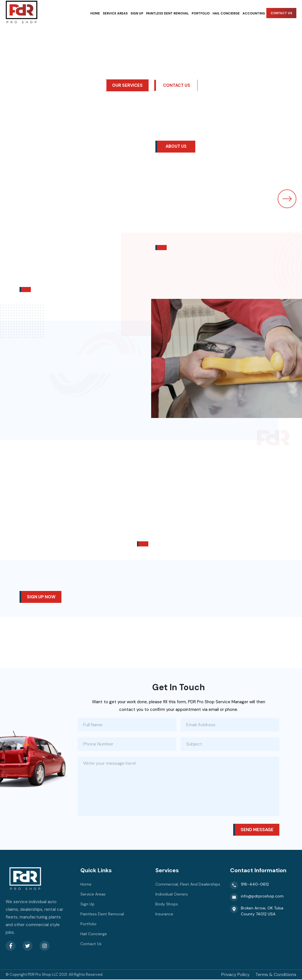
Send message (257, 830)
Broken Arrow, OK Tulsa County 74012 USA (257, 911)
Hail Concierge (226, 13)
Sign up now (41, 597)
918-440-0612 (249, 886)
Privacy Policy (235, 975)
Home (95, 13)
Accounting (254, 13)
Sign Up (137, 13)
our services (127, 85)
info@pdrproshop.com (257, 898)
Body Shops (167, 905)
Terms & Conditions (276, 975)
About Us (176, 147)
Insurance (164, 914)
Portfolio (201, 13)
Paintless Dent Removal (167, 13)
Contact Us (281, 13)
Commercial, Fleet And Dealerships (188, 885)
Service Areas (115, 13)
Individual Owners (172, 895)
